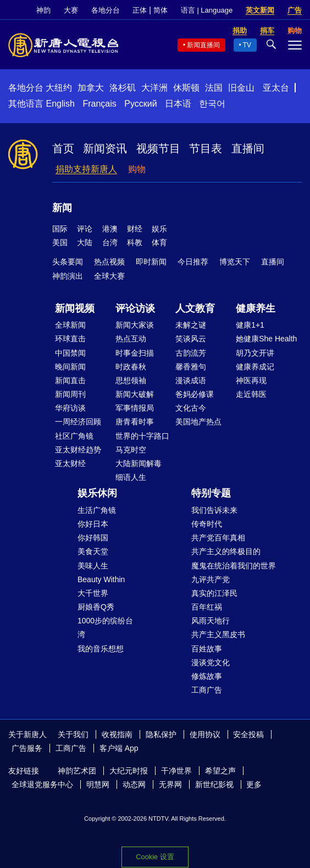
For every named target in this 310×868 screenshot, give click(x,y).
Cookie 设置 (155, 857)
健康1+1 (250, 325)
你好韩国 (93, 538)
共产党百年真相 (218, 538)
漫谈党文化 (211, 662)
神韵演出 (68, 276)
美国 (60, 242)
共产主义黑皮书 (218, 634)
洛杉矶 (123, 88)
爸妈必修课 (195, 394)
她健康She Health (266, 339)
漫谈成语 (191, 380)
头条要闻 (68, 262)
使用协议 (205, 734)
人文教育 (195, 308)
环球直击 (70, 339)
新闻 (62, 208)
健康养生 (256, 308)
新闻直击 (70, 380)
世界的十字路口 (142, 436)
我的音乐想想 (101, 649)
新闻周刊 (70, 394)
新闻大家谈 (135, 325)
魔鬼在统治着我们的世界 (234, 566)
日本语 (178, 104)
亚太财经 (70, 463)
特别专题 (211, 493)
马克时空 (131, 450)
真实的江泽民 (214, 593)
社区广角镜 (74, 436)
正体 (140, 10)
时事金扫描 (135, 353)
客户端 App (119, 748)
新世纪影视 (214, 784)
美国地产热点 (198, 422)
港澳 (110, 229)
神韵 (43, 10)
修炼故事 (207, 676)
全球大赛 (109, 276)
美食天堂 (93, 551)
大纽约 (59, 88)
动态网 (134, 784)
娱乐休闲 (97, 493)
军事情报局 (135, 408)
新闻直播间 (203, 45)
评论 (85, 229)
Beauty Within (101, 579)
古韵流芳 (191, 353)
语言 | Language (207, 10)
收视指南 (117, 734)
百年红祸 (207, 607)
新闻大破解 (135, 394)
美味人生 (93, 566)
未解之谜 (191, 325)
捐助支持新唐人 (86, 169)
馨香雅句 (191, 367)
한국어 (212, 104)
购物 (137, 169)
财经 (135, 229)
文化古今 (191, 408)
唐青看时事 (135, 422)
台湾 (110, 242)
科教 (135, 242)
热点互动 (131, 339)
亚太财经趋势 (78, 450)
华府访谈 (70, 408)
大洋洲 (154, 88)
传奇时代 (207, 524)
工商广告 (207, 690)
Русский (140, 104)
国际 (60, 229)
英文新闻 (260, 10)
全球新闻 (70, 325)
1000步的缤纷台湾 (105, 627)
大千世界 (93, 593)
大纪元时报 (129, 771)
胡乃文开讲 (255, 353)
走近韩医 (251, 394)
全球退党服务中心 (42, 784)
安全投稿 (248, 734)
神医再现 (251, 380)
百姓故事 (207, 649)
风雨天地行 (211, 621)
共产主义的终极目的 (226, 551)
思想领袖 (131, 380)
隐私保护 (161, 734)
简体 (160, 10)
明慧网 (98, 784)
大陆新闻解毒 (139, 463)
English (60, 104)
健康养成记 (255, 367)
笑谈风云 (191, 339)
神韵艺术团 (77, 771)
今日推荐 (193, 262)
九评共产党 (211, 579)
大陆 (85, 242)
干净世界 (176, 771)
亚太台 (276, 88)
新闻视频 (75, 308)
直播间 (248, 148)
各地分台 (106, 10)
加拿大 (91, 88)
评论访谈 (135, 308)
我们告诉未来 (214, 510)
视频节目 (158, 148)
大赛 (71, 10)
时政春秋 (131, 367)
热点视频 (109, 262)
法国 (214, 88)
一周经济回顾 (78, 422)
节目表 (206, 148)
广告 (295, 10)
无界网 (170, 784)
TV (247, 45)
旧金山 (241, 88)
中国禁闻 (70, 353)
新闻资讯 (105, 148)
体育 (159, 242)
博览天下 (235, 262)
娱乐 (159, 229)
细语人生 (131, 477)
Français (99, 104)
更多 (254, 784)
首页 (63, 148)
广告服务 (27, 748)
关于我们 (73, 734)
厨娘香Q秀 (96, 607)
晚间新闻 (70, 367)
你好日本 (93, 524)
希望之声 (220, 771)
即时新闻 (151, 262)
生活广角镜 (97, 510)
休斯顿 (186, 88)
